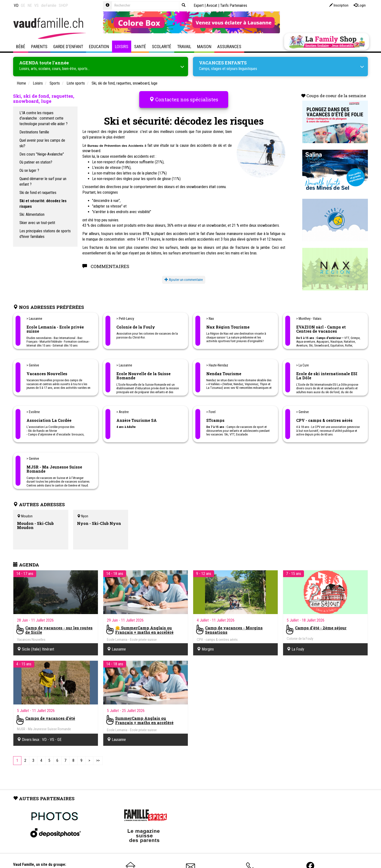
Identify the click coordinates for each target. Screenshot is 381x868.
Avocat (212, 5)
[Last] (98, 760)
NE (30, 5)
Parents (39, 47)
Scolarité (162, 47)
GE (23, 5)
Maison (204, 47)
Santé (140, 47)
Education (99, 47)
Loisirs (122, 47)
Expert (199, 5)
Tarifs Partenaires (234, 5)
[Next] (89, 760)
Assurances (229, 47)
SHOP (63, 5)
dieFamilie (49, 5)
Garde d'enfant (68, 47)
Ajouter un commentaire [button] (184, 275)
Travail (184, 47)
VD (16, 5)
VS (36, 5)
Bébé (21, 47)
